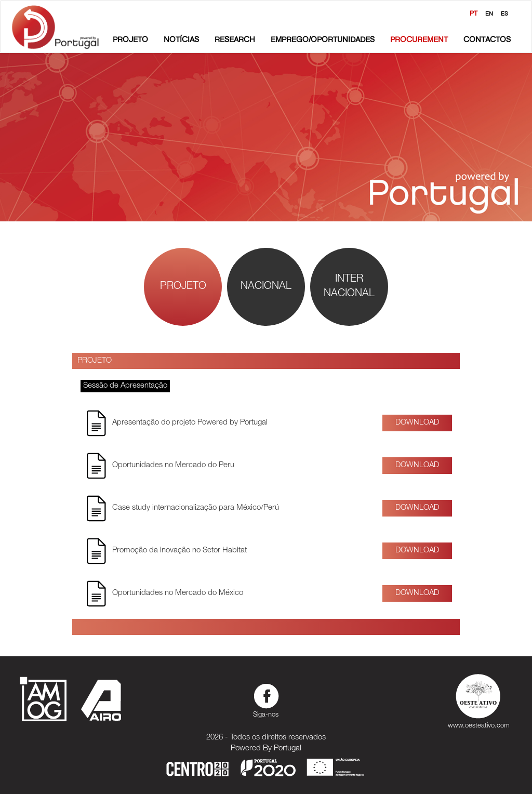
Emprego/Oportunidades (323, 39)
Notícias (181, 39)
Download (417, 423)
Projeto (130, 39)
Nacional (266, 287)
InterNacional (349, 287)
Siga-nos (266, 699)
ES (504, 14)
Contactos (487, 39)
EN (489, 14)
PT (474, 13)
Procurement (419, 39)
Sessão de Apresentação (125, 386)
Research (235, 39)
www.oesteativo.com (479, 699)
